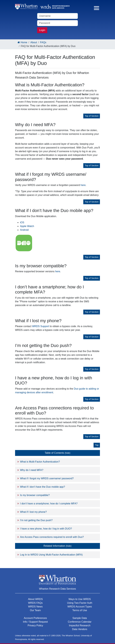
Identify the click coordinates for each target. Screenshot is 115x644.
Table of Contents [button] (58, 453)
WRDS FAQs (35, 603)
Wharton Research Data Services (57, 589)
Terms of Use (80, 610)
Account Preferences (35, 618)
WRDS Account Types (80, 607)
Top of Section (92, 116)
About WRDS (35, 599)
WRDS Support (40, 326)
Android (24, 230)
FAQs (43, 42)
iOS (22, 222)
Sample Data (80, 618)
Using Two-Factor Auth (80, 603)
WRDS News (35, 607)
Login (42, 30)
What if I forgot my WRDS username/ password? (47, 478)
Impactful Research (80, 625)
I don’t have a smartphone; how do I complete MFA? (49, 504)
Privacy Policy (35, 625)
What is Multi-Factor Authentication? (40, 462)
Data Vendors (80, 629)
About (34, 42)
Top (97, 445)
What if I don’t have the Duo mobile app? (43, 487)
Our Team (35, 610)
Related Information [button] (57, 546)
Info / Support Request (35, 622)
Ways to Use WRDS (80, 599)
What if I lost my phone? (33, 512)
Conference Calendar (80, 622)
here (83, 185)
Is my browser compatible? (35, 495)
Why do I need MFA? (32, 470)
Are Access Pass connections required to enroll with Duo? (52, 537)
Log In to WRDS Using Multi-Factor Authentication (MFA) (51, 555)
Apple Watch (27, 226)
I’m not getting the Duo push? (36, 520)
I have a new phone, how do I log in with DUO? (46, 529)
